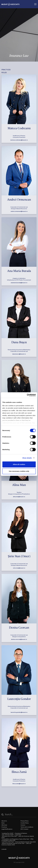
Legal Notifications (7, 829)
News (3, 823)
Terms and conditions (27, 827)
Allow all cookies (19, 464)
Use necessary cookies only (19, 471)
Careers (23, 825)
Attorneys (4, 825)
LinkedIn (4, 849)
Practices (4, 827)
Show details (27, 458)
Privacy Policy (25, 821)
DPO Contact (24, 829)
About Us (4, 821)
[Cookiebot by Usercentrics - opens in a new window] (27, 395)
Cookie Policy (25, 823)
